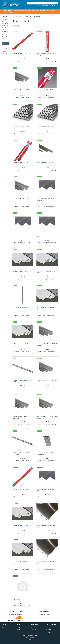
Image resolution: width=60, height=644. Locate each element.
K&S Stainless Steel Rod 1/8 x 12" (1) (22, 489)
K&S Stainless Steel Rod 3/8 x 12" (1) (22, 162)
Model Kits (10, 10)
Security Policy (34, 631)
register (23, 61)
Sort (41, 26)
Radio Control (5, 10)
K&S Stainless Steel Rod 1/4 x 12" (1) (46, 90)
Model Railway (16, 10)
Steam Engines (42, 10)
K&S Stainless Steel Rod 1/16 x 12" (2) (22, 53)
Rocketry (30, 10)
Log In (38, 6)
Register (42, 6)
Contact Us (4, 54)
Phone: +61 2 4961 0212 (21, 631)
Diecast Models (35, 10)
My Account (4, 628)
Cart (55, 6)
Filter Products (6, 43)
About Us (4, 52)
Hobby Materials (24, 10)
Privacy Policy (34, 629)
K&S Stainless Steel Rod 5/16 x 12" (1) (46, 162)
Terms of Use (34, 628)
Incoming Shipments (51, 10)
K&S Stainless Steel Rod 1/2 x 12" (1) (22, 90)
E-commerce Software (29, 640)
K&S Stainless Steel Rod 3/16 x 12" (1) (22, 126)
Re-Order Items (48, 6)
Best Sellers (11, 13)
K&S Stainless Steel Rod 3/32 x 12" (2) (46, 126)
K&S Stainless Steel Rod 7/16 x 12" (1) (22, 199)
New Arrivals (5, 13)
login (18, 61)
